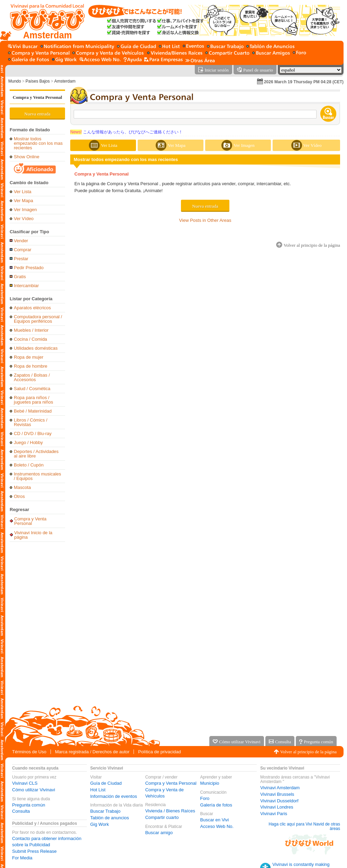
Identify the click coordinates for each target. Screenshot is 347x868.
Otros (19, 496)
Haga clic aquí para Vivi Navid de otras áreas (304, 826)
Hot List (98, 790)
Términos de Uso (29, 752)
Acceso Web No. (217, 826)
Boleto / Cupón (29, 465)
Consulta (21, 811)
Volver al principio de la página (308, 752)
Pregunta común (29, 805)
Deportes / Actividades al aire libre (36, 454)
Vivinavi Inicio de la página (33, 535)
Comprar (23, 250)
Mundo (15, 81)
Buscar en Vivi (215, 820)
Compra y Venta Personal (38, 97)
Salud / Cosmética (32, 389)
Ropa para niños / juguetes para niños (33, 400)
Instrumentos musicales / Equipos (38, 476)
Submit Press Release (34, 851)
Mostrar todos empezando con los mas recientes (38, 143)
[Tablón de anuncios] (270, 47)
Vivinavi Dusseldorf (279, 801)
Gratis (20, 277)
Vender (21, 241)
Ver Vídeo (24, 219)
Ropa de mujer (29, 357)
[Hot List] (169, 47)
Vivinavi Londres (277, 807)
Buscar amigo (159, 833)
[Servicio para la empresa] (163, 60)
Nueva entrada (37, 114)
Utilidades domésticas (36, 348)
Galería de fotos (216, 805)
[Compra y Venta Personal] (39, 53)
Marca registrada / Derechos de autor (92, 752)
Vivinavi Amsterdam (280, 788)
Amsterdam (65, 81)
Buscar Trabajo (105, 811)
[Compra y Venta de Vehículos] (108, 53)
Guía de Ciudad (106, 783)
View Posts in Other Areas (205, 220)
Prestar (21, 259)
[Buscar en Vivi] (23, 47)
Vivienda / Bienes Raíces (170, 811)
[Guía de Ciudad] (136, 47)
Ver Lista (23, 192)
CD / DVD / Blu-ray (33, 433)
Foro (205, 798)
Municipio (210, 783)
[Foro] (299, 53)
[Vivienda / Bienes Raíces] (175, 53)
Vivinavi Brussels (277, 794)
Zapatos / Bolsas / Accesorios (32, 377)
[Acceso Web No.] (100, 60)
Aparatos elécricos (32, 308)
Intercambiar (26, 286)
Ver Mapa (24, 201)
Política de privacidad (159, 752)
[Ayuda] (133, 60)
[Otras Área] (200, 60)
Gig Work (100, 824)
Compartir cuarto (162, 817)
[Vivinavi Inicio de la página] (44, 20)
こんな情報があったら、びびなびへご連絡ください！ (126, 132)
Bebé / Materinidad (33, 411)
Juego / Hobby (28, 442)
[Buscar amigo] (271, 53)
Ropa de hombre (31, 366)
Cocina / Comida (30, 339)
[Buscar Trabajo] (225, 47)
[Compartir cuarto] (227, 53)
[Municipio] (77, 47)
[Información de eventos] (193, 47)
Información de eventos (114, 796)
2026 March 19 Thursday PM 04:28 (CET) (304, 82)
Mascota (22, 487)
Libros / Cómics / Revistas (31, 422)
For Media (22, 858)
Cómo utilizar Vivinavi (34, 790)
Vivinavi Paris (274, 814)
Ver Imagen (25, 210)
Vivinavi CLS (25, 783)
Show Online (27, 157)
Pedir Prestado (29, 268)
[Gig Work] (64, 60)
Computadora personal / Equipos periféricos (38, 319)
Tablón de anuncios (110, 818)
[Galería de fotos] (29, 60)
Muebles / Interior (31, 330)
